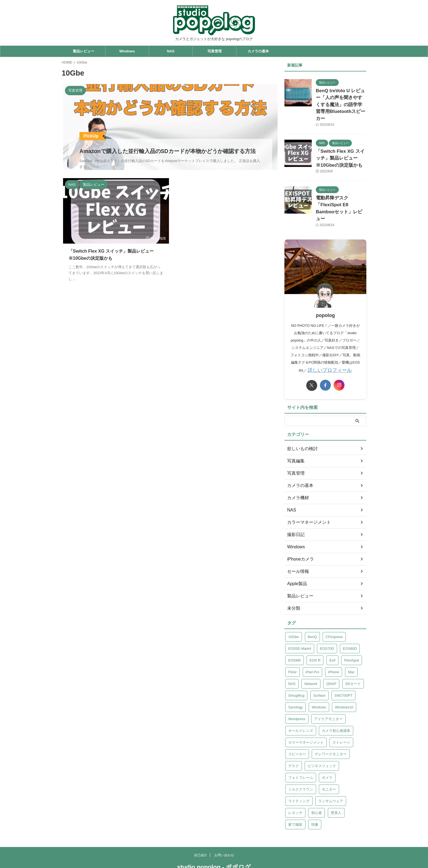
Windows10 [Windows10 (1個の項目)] (344, 684)
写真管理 (215, 51)
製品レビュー (84, 51)
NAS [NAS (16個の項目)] (292, 661)
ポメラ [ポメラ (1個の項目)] (327, 755)
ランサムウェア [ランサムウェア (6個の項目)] (331, 778)
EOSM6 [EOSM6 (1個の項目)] (295, 637)
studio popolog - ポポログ (214, 844)
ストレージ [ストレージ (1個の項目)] (341, 719)
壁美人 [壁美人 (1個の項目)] (336, 790)
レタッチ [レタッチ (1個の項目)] (295, 790)
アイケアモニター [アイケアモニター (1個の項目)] (328, 696)
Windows (127, 51)
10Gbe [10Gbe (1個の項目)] (294, 614)
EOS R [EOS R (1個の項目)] (315, 637)
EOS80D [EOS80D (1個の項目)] (350, 626)
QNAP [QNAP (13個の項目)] (331, 661)
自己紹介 (201, 832)
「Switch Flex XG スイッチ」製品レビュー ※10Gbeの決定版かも (340, 147)
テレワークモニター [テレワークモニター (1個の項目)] (331, 731)
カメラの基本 (258, 51)
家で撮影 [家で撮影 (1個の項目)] (295, 802)
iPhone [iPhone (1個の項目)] (334, 649)
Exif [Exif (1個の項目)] (332, 637)
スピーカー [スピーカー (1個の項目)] (297, 731)
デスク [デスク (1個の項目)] (294, 743)
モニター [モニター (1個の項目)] (329, 766)
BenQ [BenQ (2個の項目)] (312, 614)
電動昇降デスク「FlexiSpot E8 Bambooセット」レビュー (340, 191)
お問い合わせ (224, 832)
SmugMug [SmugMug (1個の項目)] (296, 673)
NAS (171, 51)
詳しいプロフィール (330, 348)
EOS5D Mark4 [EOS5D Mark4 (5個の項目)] (300, 626)
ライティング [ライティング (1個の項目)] (299, 778)
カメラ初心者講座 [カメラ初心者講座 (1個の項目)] (336, 708)
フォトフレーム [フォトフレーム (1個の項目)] (301, 755)
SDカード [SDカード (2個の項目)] (353, 661)
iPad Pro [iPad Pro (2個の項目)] (313, 649)
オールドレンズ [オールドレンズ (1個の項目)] (301, 708)
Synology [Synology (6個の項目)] (295, 684)
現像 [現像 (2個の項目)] (315, 802)
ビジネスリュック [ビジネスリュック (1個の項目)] (322, 743)
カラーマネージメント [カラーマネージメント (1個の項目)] (306, 719)
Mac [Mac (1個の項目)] (351, 649)
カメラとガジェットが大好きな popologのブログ (214, 852)
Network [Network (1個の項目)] (311, 661)
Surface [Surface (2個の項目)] (319, 673)
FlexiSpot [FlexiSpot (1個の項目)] (352, 637)
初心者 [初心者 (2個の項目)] (316, 790)
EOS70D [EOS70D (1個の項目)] (327, 626)
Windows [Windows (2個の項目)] (319, 684)
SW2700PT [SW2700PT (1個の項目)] (343, 673)
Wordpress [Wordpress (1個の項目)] (297, 696)
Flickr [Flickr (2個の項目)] (292, 649)
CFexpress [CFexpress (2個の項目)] (334, 614)
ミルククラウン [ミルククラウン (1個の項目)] (301, 766)
